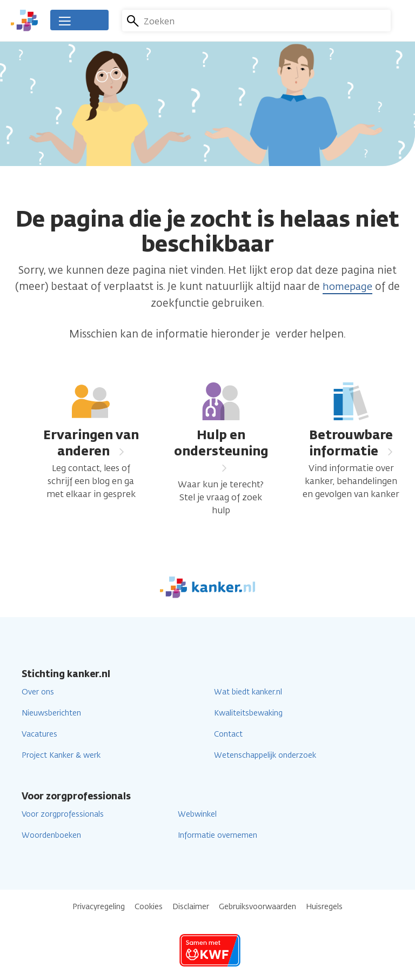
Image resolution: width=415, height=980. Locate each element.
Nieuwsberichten (51, 713)
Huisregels (324, 906)
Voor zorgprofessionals (63, 814)
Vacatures (39, 734)
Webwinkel (197, 814)
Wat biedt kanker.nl (248, 691)
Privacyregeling (99, 906)
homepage (347, 286)
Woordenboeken (51, 835)
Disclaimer (191, 906)
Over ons (38, 691)
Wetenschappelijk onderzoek (265, 755)
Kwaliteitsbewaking (248, 713)
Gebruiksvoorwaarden (257, 906)
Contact (228, 734)
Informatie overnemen (217, 835)
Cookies (149, 906)
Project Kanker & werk (61, 755)
